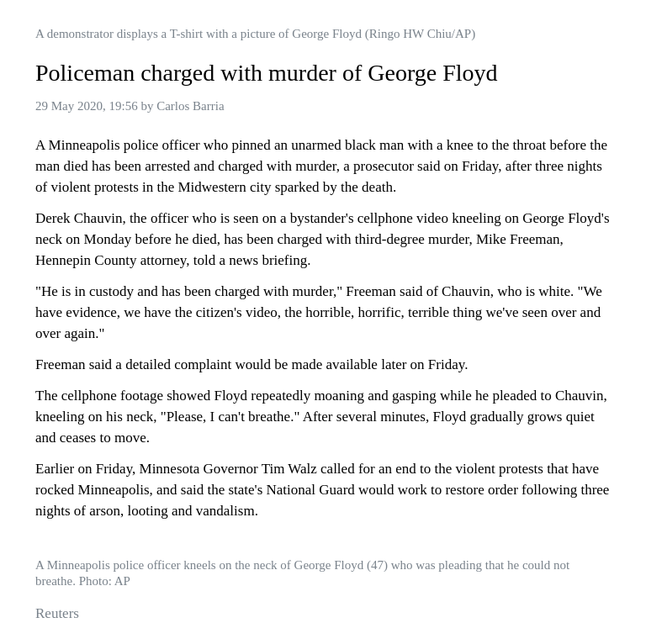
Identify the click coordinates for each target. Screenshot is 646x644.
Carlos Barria (190, 106)
